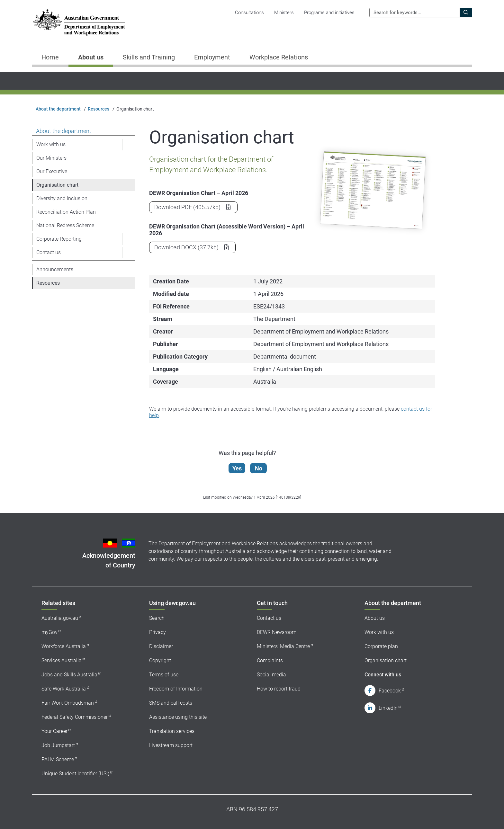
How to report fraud (279, 689)
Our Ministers (51, 158)
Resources (99, 109)
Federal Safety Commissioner (75, 717)
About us (375, 618)
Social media (271, 675)
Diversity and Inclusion (62, 198)
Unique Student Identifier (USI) (75, 774)
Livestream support (171, 745)
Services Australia (62, 660)
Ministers (284, 13)
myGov (50, 632)
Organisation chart (57, 185)
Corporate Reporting (59, 239)
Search (157, 618)
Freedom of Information (176, 689)
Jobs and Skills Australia (69, 675)
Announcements (55, 269)
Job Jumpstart (58, 745)
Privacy (157, 632)
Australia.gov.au (60, 618)
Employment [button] (212, 57)
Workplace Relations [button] (279, 57)
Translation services (172, 731)
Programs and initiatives (329, 13)
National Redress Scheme (65, 225)
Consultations (249, 13)
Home (50, 57)
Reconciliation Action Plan (66, 212)
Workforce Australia (64, 646)
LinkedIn (388, 708)
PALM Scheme (58, 759)
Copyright (160, 660)
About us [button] (91, 57)
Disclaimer (161, 646)
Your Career (54, 731)
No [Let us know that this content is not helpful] (260, 468)
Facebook (390, 691)
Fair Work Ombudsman (68, 703)
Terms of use (164, 675)
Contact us (49, 252)
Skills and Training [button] (149, 57)
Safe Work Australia (64, 689)
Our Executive (52, 171)
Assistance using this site (178, 717)
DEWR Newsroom (277, 632)
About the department (58, 109)
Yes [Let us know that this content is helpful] (239, 468)
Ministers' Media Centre (283, 646)
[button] (128, 145)
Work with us (51, 144)
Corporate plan (381, 646)
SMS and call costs (171, 703)
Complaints (270, 660)
